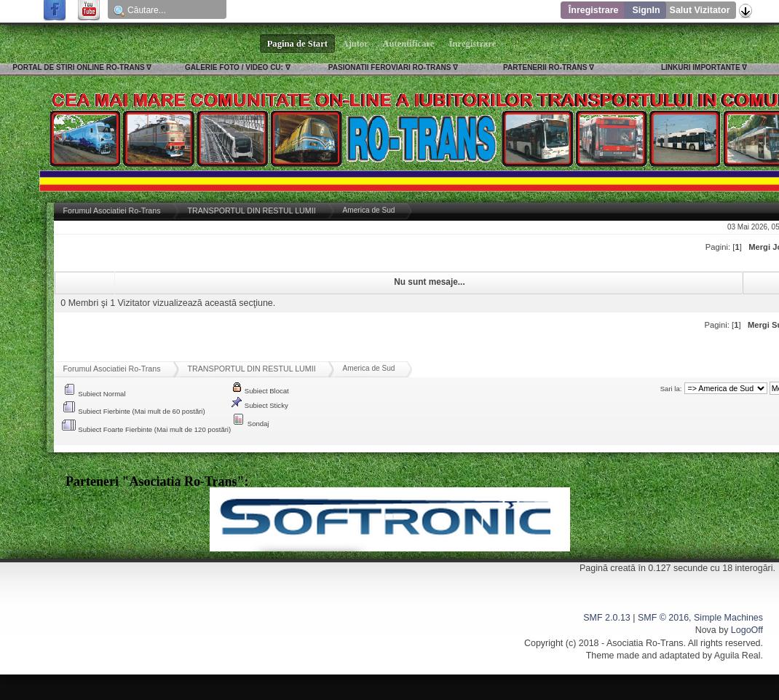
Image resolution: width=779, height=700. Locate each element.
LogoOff (747, 630)
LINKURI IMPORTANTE (701, 67)
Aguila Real (738, 656)
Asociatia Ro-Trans (645, 643)
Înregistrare (594, 10)
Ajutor (355, 44)
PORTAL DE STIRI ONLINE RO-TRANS (78, 67)
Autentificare (409, 44)
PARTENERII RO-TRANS (545, 67)
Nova (706, 630)
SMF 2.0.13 (606, 618)
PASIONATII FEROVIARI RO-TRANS (390, 67)
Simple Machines (728, 618)
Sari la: (671, 389)
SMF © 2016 (663, 618)
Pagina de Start (298, 44)
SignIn (646, 10)
